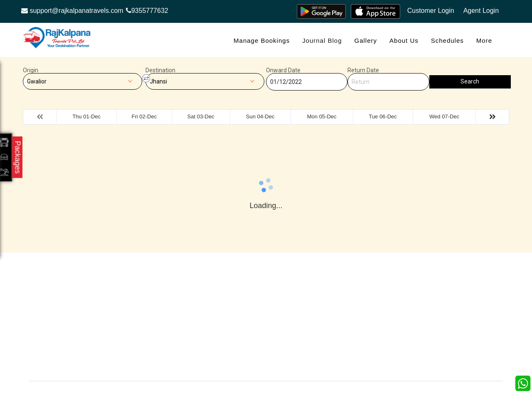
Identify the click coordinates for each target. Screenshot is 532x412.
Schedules (447, 40)
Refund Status (174, 339)
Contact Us (246, 364)
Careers (166, 364)
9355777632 (147, 11)
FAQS (240, 352)
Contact (166, 314)
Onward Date (283, 70)
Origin (31, 70)
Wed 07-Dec (444, 116)
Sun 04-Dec (260, 116)
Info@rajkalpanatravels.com (78, 346)
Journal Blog (322, 40)
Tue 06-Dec (383, 116)
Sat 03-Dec (201, 116)
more (484, 40)
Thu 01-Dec (86, 116)
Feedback (322, 314)
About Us (404, 40)
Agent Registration (179, 352)
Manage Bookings (262, 40)
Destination (160, 70)
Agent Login (481, 11)
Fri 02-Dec (144, 116)
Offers (164, 302)
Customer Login (431, 11)
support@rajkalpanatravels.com (72, 11)
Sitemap (243, 339)
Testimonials (248, 314)
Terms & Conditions (334, 327)
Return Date (363, 70)
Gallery (366, 40)
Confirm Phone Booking (340, 352)
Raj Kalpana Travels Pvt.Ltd (301, 394)
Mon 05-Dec (322, 116)
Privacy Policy (250, 327)
